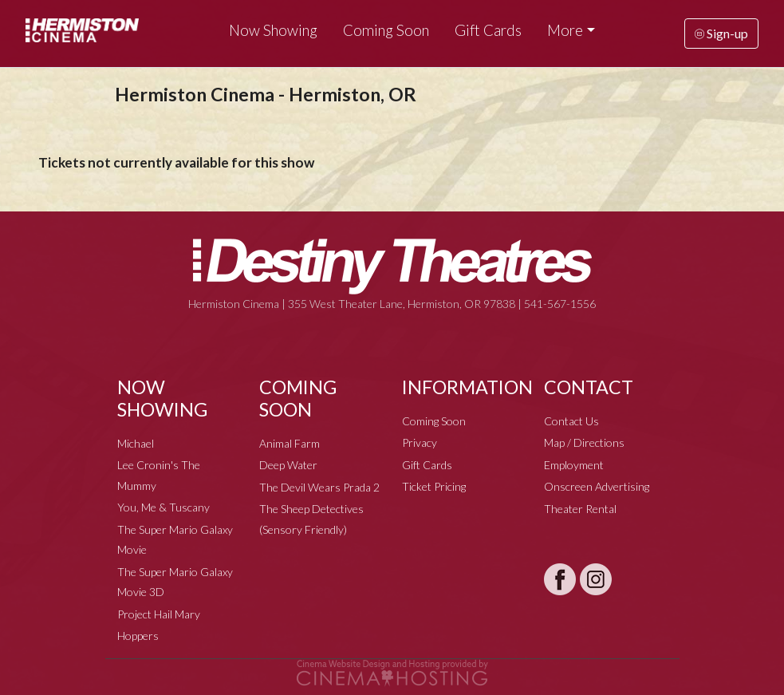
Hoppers (138, 636)
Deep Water (288, 465)
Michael (136, 443)
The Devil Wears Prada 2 (319, 487)
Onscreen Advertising (597, 486)
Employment (574, 465)
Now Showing (273, 30)
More (565, 30)
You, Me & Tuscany (163, 507)
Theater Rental (580, 509)
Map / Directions (584, 442)
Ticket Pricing (434, 486)
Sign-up (721, 33)
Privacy (420, 442)
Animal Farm (290, 443)
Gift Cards (488, 30)
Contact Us (571, 421)
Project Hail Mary (159, 614)
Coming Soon (386, 30)
